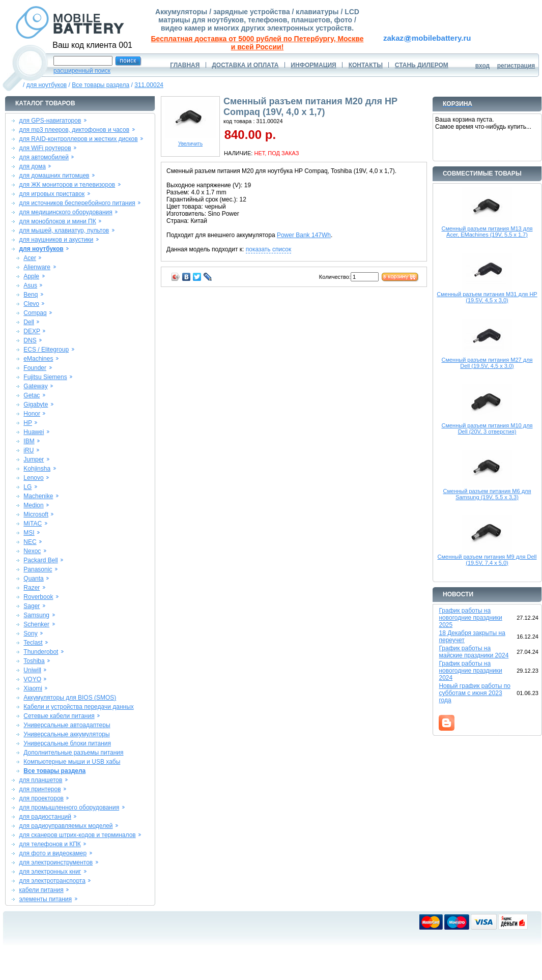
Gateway (35, 386)
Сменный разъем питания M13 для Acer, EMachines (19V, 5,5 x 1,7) (487, 232)
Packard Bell (40, 560)
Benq (31, 295)
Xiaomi (33, 688)
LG (27, 487)
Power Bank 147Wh (304, 235)
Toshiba (34, 661)
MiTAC (33, 524)
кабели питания (41, 890)
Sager (32, 606)
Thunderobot (41, 652)
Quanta (33, 579)
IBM (29, 441)
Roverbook (38, 597)
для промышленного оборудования (69, 808)
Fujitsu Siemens (45, 377)
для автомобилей (44, 157)
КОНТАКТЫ (366, 65)
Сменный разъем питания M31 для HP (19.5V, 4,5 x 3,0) (487, 297)
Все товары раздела (101, 85)
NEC (30, 542)
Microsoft (36, 514)
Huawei (34, 432)
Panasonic (38, 569)
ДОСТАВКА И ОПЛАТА (245, 65)
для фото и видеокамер (53, 853)
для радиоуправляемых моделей (66, 826)
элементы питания (45, 899)
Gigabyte (36, 405)
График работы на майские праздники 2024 (474, 652)
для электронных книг (50, 872)
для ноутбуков (47, 85)
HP (28, 423)
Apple (31, 276)
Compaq (35, 313)
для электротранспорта (52, 881)
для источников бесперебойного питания (77, 203)
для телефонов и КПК (50, 844)
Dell (29, 322)
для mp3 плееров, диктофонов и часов (74, 130)
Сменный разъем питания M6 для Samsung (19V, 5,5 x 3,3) (487, 494)
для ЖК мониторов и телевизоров (67, 185)
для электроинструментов (56, 862)
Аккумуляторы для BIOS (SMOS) (70, 698)
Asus (30, 285)
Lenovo (33, 478)
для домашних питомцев (54, 176)
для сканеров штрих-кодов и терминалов (77, 835)
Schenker (36, 624)
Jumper (34, 459)
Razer (32, 588)
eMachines (38, 359)
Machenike (38, 496)
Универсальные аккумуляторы (66, 734)
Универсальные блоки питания (67, 743)
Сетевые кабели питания (59, 716)
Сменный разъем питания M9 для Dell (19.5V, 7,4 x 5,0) (487, 560)
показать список (268, 249)
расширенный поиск (82, 71)
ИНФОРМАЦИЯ (313, 65)
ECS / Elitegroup (46, 350)
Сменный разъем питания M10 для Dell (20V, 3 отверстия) (487, 428)
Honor (32, 414)
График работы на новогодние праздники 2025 (470, 618)
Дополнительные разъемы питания (73, 753)
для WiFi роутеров (45, 148)
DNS (30, 340)
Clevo (31, 304)
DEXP (32, 331)
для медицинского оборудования (65, 212)
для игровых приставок (52, 194)
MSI (29, 533)
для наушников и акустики (56, 240)
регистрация (516, 66)
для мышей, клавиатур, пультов (64, 230)
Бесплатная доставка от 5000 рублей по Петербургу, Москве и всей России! (258, 43)
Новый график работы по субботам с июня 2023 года (475, 693)
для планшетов (40, 780)
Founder (35, 368)
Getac (32, 395)
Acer (30, 258)
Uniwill (32, 670)
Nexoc (32, 551)
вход (483, 66)
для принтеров (40, 789)
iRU (28, 450)
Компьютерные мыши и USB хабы (72, 762)
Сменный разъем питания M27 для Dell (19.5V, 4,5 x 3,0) (487, 363)
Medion (33, 505)
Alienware (37, 267)
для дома (32, 166)
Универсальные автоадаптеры (67, 725)
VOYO (32, 679)
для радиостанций (45, 817)
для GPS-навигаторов (50, 121)
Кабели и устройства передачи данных (78, 707)
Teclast (33, 643)
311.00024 (149, 85)
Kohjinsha (37, 469)
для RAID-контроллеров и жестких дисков (78, 139)
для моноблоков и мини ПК (57, 221)
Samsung (36, 615)
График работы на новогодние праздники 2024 (470, 671)
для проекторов (41, 798)
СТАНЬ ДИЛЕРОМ (422, 65)
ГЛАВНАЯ (185, 65)
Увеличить (190, 141)
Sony (30, 633)
